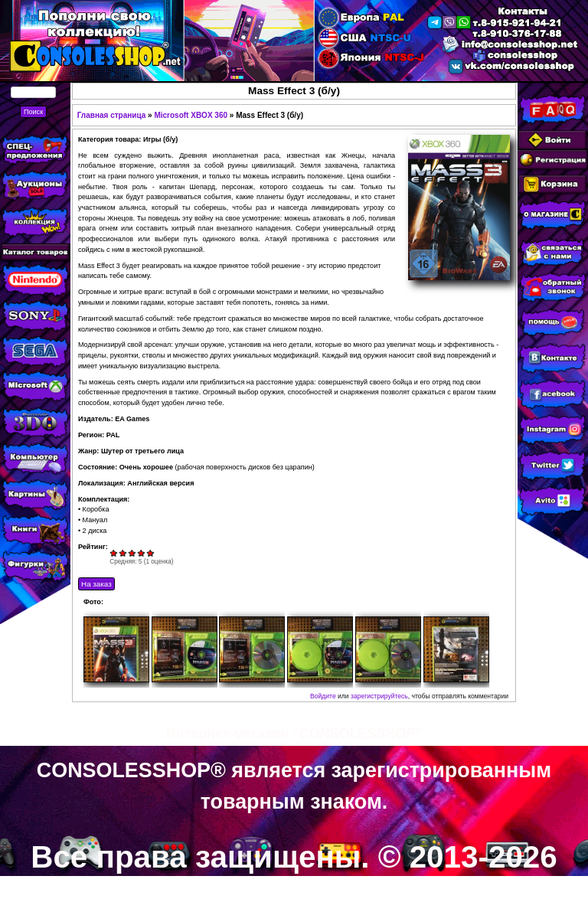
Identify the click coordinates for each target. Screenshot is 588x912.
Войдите (323, 696)
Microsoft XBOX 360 (191, 115)
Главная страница (112, 115)
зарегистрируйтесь (379, 696)
